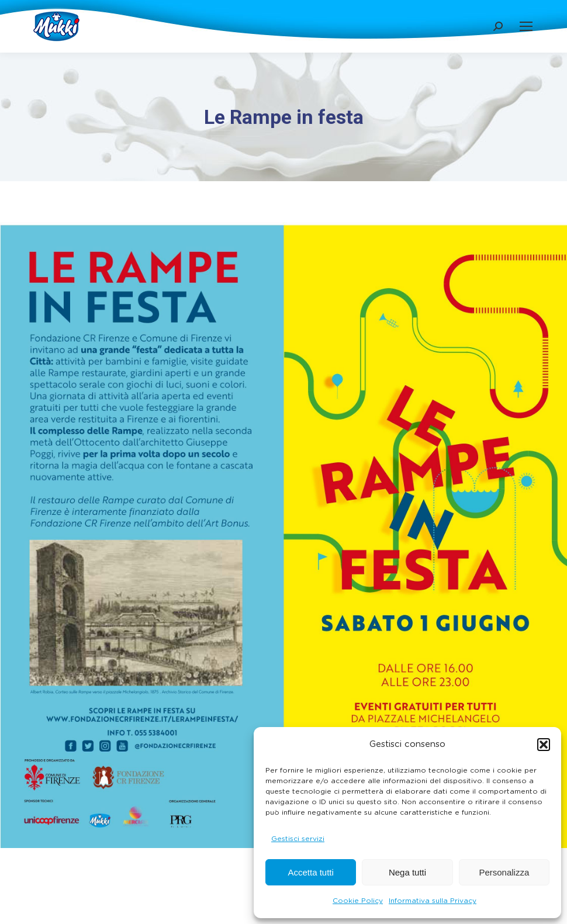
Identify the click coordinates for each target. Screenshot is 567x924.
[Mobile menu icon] (526, 26)
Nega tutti (407, 872)
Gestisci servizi (298, 839)
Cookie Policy (358, 901)
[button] (544, 745)
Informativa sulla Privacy (433, 901)
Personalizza (504, 872)
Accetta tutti (310, 872)
